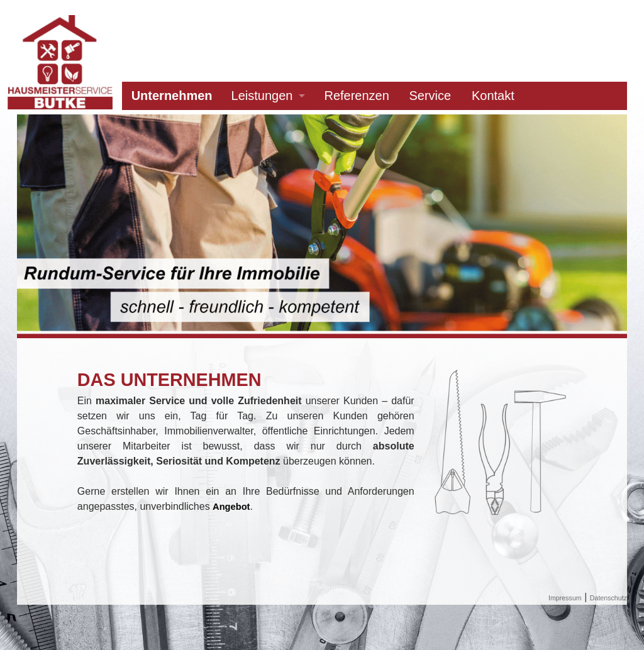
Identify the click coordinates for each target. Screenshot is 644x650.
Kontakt (493, 96)
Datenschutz (608, 598)
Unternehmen (172, 96)
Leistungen (262, 96)
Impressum (565, 598)
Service (430, 96)
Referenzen (356, 96)
